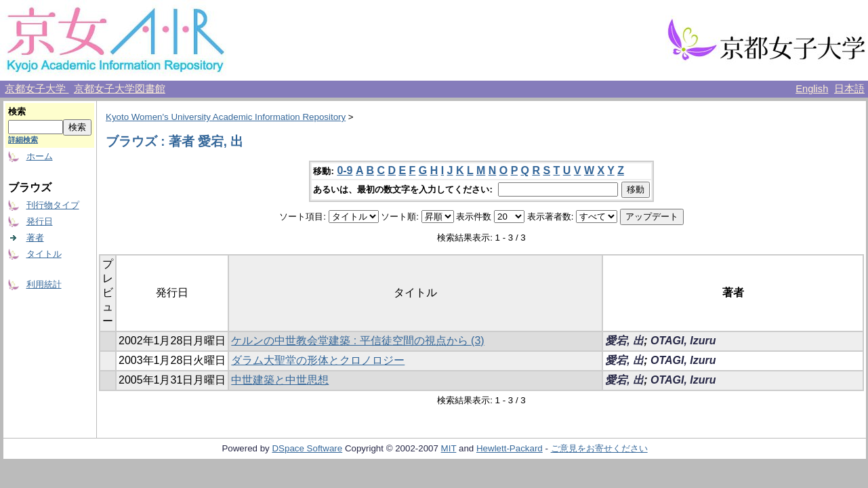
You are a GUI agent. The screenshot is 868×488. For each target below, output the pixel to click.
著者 (35, 238)
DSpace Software (307, 448)
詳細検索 (23, 140)
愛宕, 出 (624, 341)
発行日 (40, 221)
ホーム (40, 156)
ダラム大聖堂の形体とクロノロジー (318, 360)
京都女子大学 (37, 89)
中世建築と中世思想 (280, 380)
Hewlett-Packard (510, 448)
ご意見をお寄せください (599, 448)
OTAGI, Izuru (683, 341)
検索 (17, 111)
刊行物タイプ (53, 205)
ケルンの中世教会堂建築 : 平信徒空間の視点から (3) (357, 341)
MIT (449, 448)
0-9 (345, 170)
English (812, 89)
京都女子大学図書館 (120, 89)
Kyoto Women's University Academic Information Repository (226, 117)
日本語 (849, 89)
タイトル (44, 254)
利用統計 (44, 284)
